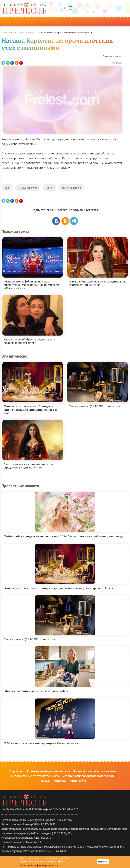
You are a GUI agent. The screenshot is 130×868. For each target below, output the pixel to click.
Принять (103, 862)
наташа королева (27, 188)
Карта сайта (78, 781)
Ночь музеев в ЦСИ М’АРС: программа (95, 406)
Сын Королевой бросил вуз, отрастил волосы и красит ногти (30, 341)
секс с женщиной (71, 188)
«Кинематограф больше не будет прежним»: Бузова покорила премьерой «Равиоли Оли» (32, 285)
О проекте (15, 771)
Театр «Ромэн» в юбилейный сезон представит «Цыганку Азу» (29, 466)
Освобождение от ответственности (35, 776)
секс (7, 188)
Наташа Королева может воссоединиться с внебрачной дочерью (97, 283)
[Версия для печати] (112, 56)
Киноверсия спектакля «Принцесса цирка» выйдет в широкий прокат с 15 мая (31, 410)
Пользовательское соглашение (94, 771)
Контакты (60, 781)
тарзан (49, 188)
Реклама (44, 781)
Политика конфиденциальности (48, 771)
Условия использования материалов (88, 776)
